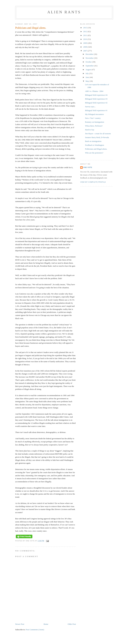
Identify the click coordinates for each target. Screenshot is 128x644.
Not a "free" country (93, 118)
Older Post (72, 624)
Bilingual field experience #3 (96, 99)
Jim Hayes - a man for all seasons (98, 134)
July (87, 73)
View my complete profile (93, 182)
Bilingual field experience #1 (96, 110)
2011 (85, 35)
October (89, 62)
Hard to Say (90, 130)
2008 (85, 47)
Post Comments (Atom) (35, 630)
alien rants (64, 12)
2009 (85, 43)
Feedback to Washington (94, 145)
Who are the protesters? (94, 153)
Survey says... (90, 107)
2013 (85, 28)
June (88, 77)
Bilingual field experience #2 (96, 103)
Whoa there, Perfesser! (94, 126)
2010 (85, 39)
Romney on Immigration (95, 122)
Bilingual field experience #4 (96, 95)
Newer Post (20, 624)
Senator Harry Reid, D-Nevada (97, 137)
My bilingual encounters (94, 114)
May (88, 81)
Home (46, 624)
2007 (85, 51)
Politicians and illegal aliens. (96, 149)
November (90, 58)
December (90, 54)
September (90, 66)
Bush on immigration (93, 141)
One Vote (88, 167)
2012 (85, 31)
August (89, 70)
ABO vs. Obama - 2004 (94, 91)
